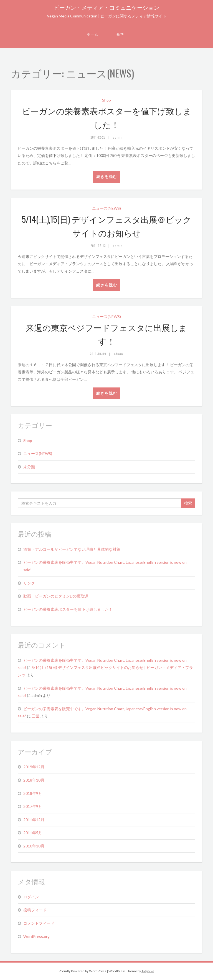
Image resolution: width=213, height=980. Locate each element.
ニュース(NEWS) (106, 208)
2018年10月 (34, 780)
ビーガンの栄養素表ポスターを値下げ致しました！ (68, 609)
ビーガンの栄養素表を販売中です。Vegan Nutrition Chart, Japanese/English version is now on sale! (105, 566)
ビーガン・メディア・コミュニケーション (106, 7)
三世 (35, 716)
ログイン (31, 897)
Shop (106, 100)
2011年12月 (34, 820)
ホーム (93, 34)
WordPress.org (36, 936)
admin (118, 137)
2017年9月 (33, 806)
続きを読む (107, 176)
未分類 (29, 467)
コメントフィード (39, 923)
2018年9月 (33, 793)
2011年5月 (33, 833)
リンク (29, 583)
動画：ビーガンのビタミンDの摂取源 (56, 596)
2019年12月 (34, 767)
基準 (120, 34)
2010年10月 (34, 846)
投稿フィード (35, 910)
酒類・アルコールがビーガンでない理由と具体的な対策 (72, 549)
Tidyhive (148, 971)
